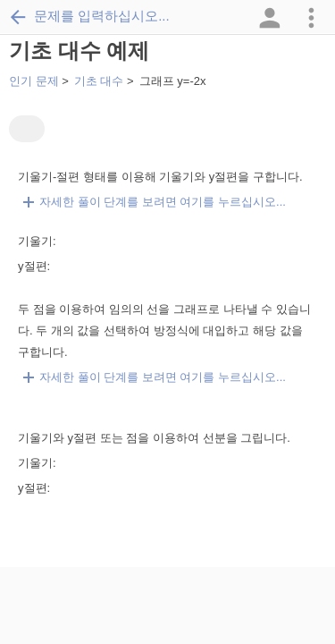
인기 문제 (34, 81)
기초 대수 (99, 81)
